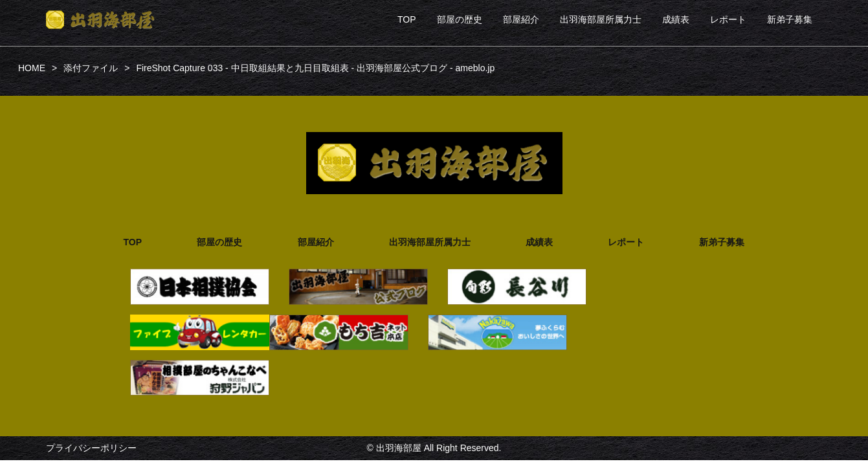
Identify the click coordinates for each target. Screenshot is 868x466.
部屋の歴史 (460, 19)
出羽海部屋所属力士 (601, 19)
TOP (407, 19)
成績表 (676, 19)
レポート (728, 19)
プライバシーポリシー (91, 448)
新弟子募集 (790, 19)
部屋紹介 (521, 19)
